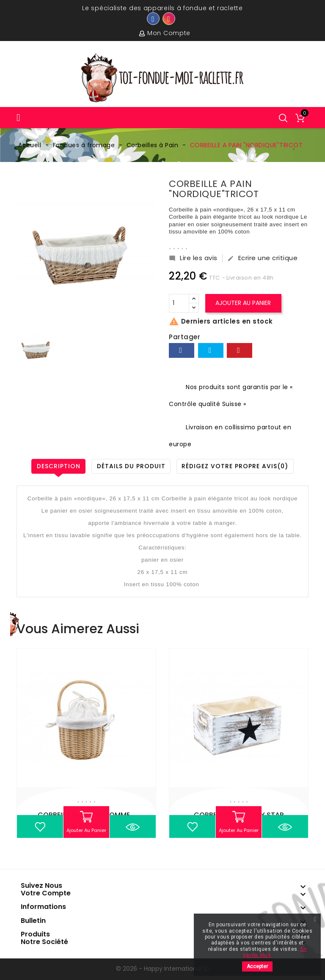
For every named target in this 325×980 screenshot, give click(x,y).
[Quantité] (179, 303)
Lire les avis (193, 258)
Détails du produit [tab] (131, 466)
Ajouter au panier (244, 303)
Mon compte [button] (169, 33)
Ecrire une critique (263, 258)
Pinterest (240, 350)
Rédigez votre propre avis (236, 466)
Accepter (257, 966)
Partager (182, 350)
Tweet (211, 350)
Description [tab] (58, 466)
